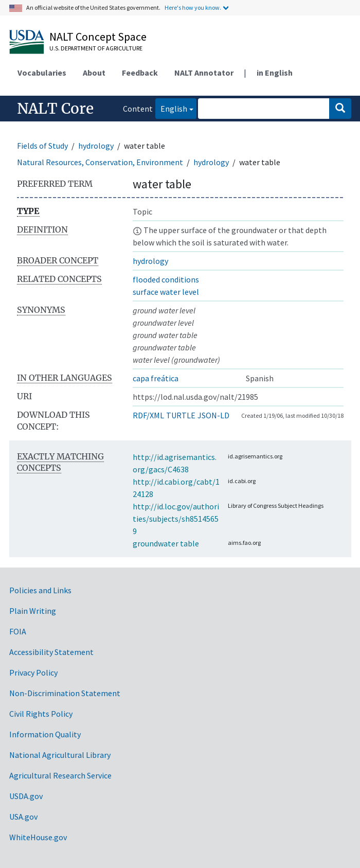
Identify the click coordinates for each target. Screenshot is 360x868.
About (94, 73)
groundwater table (166, 543)
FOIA (18, 631)
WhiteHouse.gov (38, 837)
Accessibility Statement (51, 652)
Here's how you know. (193, 7)
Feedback (140, 73)
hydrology (96, 146)
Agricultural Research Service (60, 775)
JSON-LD (213, 415)
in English (275, 73)
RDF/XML (148, 415)
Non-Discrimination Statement (65, 693)
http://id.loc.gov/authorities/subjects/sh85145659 (176, 519)
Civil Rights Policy (41, 714)
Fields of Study (42, 146)
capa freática (156, 378)
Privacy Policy (33, 672)
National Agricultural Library (60, 755)
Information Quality (45, 734)
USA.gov (23, 817)
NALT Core (55, 109)
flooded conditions (166, 279)
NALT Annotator (204, 73)
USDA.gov (26, 796)
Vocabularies (42, 73)
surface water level (166, 292)
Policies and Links (40, 590)
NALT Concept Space (98, 37)
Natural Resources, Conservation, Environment (100, 162)
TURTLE (181, 415)
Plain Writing (33, 611)
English (171, 108)
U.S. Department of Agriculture (96, 48)
